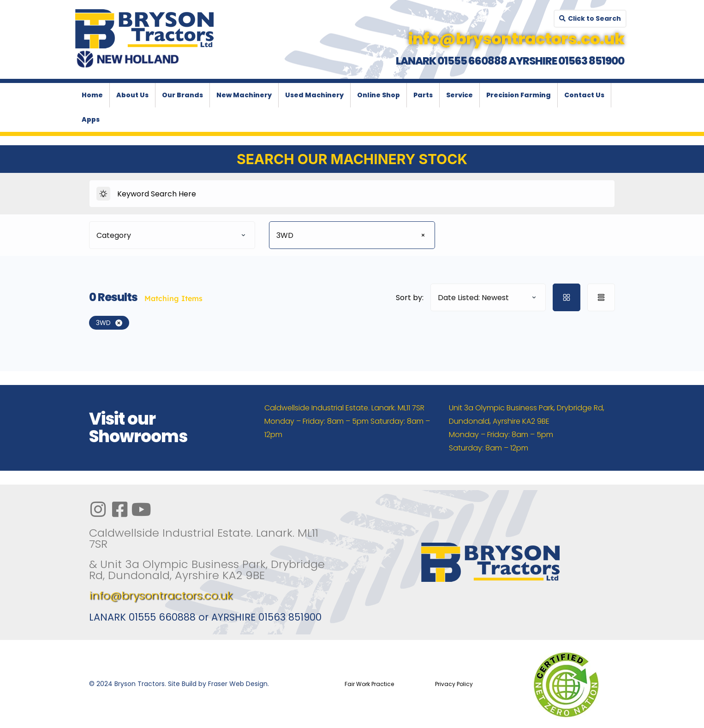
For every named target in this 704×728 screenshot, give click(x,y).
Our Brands (182, 95)
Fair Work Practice (369, 684)
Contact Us (584, 95)
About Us (132, 95)
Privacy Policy (454, 684)
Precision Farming (519, 95)
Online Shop (379, 95)
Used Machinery (314, 95)
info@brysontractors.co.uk (161, 595)
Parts (423, 95)
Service (459, 95)
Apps (91, 119)
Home (92, 95)
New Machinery (244, 95)
